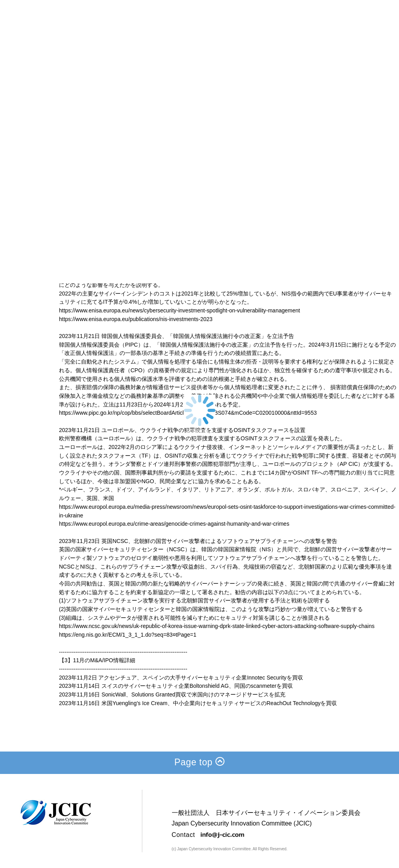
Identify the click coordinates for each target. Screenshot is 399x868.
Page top (200, 762)
